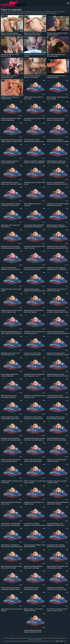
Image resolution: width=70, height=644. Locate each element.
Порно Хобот (60, 641)
